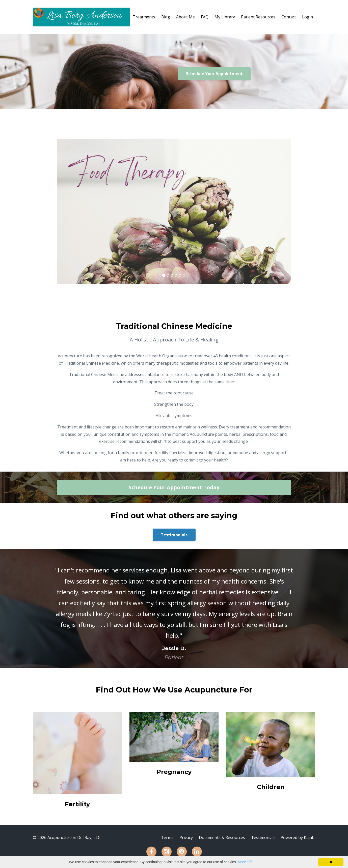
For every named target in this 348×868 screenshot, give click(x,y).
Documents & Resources (222, 837)
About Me (185, 17)
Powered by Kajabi (298, 837)
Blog (166, 17)
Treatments (144, 17)
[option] (174, 609)
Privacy (186, 837)
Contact (289, 17)
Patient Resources (258, 17)
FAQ (205, 17)
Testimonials (174, 535)
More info (245, 862)
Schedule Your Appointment (214, 74)
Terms (167, 837)
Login (307, 17)
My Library (225, 17)
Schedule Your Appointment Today (174, 487)
